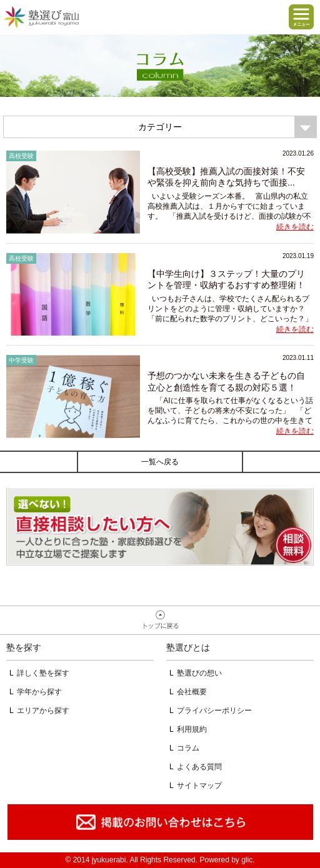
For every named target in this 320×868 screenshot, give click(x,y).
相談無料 (160, 527)
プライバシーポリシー (214, 711)
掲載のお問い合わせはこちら (160, 822)
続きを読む (295, 227)
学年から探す (39, 692)
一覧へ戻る (160, 462)
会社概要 (192, 692)
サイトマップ (199, 786)
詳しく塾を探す (43, 673)
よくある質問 (199, 767)
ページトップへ (160, 621)
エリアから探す (43, 711)
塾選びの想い (199, 673)
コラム (188, 748)
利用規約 (192, 729)
